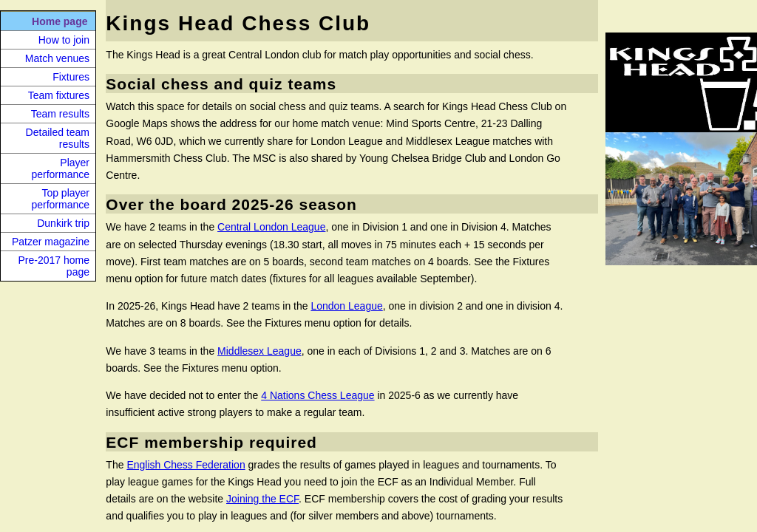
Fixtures (71, 77)
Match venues (57, 58)
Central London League (271, 227)
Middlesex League (259, 351)
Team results (60, 114)
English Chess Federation (186, 465)
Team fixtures (59, 95)
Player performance (60, 168)
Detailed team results (58, 138)
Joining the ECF (262, 499)
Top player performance (60, 199)
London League (346, 306)
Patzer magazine (51, 242)
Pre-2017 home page (54, 266)
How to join (64, 40)
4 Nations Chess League (318, 395)
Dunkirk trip (63, 223)
